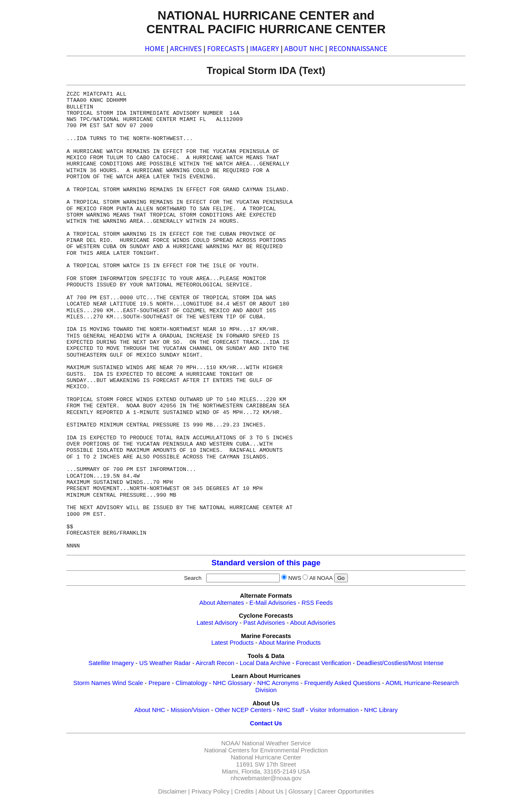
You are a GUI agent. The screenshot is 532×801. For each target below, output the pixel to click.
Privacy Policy (211, 791)
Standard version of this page (266, 563)
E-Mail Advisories (273, 603)
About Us (271, 791)
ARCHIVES (186, 48)
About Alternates (222, 603)
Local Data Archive (265, 663)
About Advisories (313, 623)
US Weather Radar (165, 663)
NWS (294, 578)
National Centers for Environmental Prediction (266, 750)
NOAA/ (231, 743)
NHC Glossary (232, 683)
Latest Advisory (217, 623)
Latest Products (232, 643)
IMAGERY (264, 48)
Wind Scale (128, 683)
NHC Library (381, 710)
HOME (155, 48)
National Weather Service (276, 743)
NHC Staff (291, 710)
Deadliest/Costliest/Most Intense (400, 663)
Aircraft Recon (215, 663)
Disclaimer (172, 791)
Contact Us (266, 723)
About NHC (150, 710)
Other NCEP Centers (243, 710)
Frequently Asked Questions (342, 683)
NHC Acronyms (278, 683)
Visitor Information (334, 710)
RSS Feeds (317, 603)
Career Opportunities (346, 791)
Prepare (159, 683)
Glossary (300, 791)
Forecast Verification (324, 663)
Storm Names (92, 683)
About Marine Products (289, 643)
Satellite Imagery (111, 663)
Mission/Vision (190, 710)
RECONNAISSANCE (358, 48)
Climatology (191, 683)
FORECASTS (226, 48)
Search (195, 578)
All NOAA (321, 578)
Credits (244, 791)
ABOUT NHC (304, 48)
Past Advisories (264, 623)
